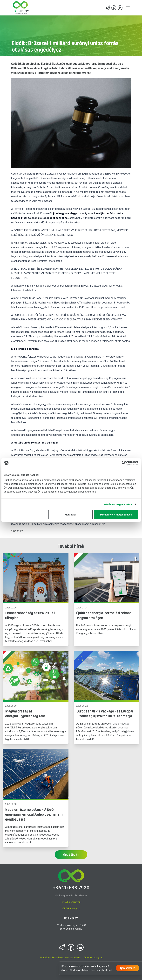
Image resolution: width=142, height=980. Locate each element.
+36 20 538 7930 (71, 888)
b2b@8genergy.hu (71, 909)
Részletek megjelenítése (118, 504)
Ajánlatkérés (127, 968)
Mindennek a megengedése (116, 515)
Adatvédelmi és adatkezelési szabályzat (60, 958)
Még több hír (71, 855)
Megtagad (70, 515)
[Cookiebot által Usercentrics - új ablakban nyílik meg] (124, 463)
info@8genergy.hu (71, 902)
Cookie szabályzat (93, 958)
